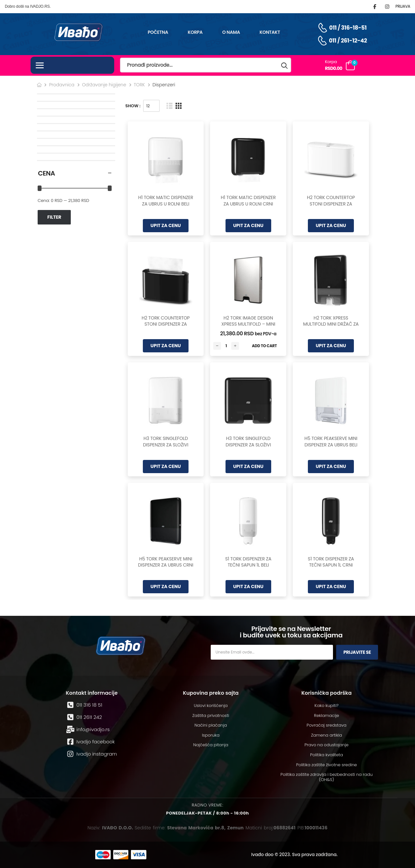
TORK (139, 85)
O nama (231, 32)
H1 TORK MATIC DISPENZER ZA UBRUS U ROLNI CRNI (248, 201)
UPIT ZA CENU (166, 225)
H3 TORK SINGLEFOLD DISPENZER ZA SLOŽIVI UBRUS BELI (166, 445)
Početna (158, 32)
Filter (54, 217)
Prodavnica (62, 85)
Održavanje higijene (104, 85)
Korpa (195, 32)
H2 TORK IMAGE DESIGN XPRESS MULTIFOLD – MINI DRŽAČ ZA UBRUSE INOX (248, 324)
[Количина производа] (226, 346)
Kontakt (270, 32)
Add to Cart (264, 346)
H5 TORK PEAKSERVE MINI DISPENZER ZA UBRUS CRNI (166, 562)
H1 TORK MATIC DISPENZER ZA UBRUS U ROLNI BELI (166, 201)
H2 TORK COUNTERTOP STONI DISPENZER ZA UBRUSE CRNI (166, 324)
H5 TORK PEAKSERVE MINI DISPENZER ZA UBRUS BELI (331, 442)
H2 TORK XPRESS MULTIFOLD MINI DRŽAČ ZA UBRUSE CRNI (331, 324)
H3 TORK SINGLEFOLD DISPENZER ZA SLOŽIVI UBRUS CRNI (248, 445)
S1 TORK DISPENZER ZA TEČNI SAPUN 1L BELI (248, 562)
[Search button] (285, 65)
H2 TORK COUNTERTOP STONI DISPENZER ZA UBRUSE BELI (331, 204)
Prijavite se (357, 652)
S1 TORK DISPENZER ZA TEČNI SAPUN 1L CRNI (331, 562)
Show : (133, 106)
